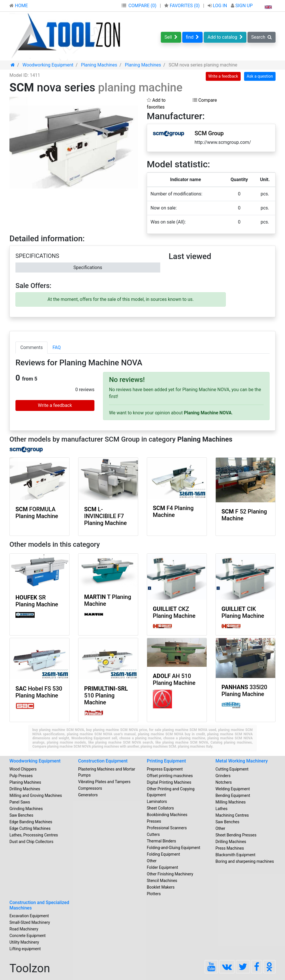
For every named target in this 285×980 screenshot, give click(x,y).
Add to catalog (225, 37)
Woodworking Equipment (35, 761)
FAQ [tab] (57, 347)
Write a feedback (223, 76)
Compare (205, 100)
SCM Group (209, 133)
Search (262, 37)
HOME (19, 6)
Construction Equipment (103, 761)
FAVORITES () (182, 6)
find (193, 37)
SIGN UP (242, 6)
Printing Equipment (166, 761)
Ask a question (260, 76)
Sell (171, 37)
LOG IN (218, 6)
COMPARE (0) (142, 6)
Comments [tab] (31, 347)
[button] (133, 102)
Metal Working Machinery (242, 761)
